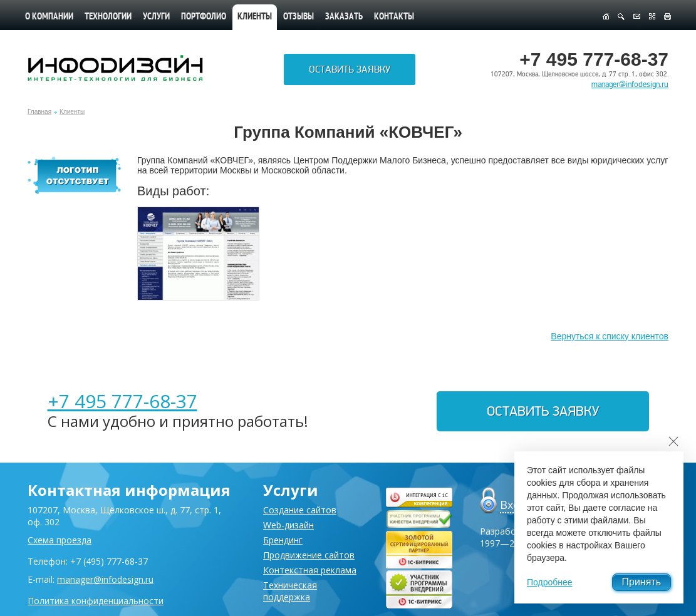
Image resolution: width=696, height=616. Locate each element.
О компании (49, 17)
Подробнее (550, 582)
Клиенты (72, 112)
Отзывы (299, 17)
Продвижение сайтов (309, 555)
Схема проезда (60, 540)
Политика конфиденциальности (96, 601)
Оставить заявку (350, 69)
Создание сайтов (300, 510)
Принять (642, 582)
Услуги (156, 17)
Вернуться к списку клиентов (610, 336)
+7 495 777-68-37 (122, 401)
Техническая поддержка (290, 591)
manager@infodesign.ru (630, 85)
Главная (39, 112)
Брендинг (283, 540)
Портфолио (204, 17)
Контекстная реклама (310, 570)
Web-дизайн (288, 525)
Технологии (108, 17)
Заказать (344, 17)
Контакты (394, 17)
